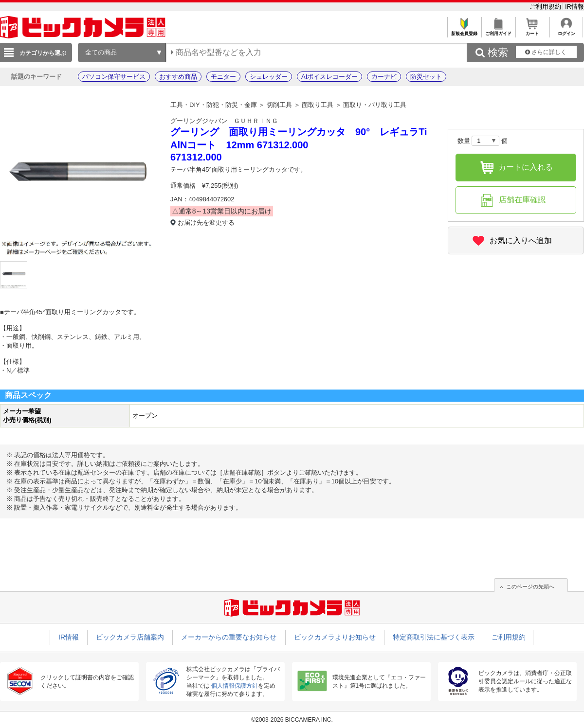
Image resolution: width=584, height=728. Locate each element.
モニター (223, 77)
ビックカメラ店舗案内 (130, 637)
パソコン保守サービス (114, 77)
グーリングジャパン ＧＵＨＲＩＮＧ (224, 121)
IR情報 (575, 7)
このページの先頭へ (530, 586)
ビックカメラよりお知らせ (335, 637)
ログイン (566, 31)
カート (532, 31)
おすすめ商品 (178, 77)
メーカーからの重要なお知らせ (229, 637)
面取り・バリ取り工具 (375, 105)
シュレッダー (269, 77)
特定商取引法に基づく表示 (434, 637)
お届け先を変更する (206, 222)
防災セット (426, 77)
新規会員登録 (464, 31)
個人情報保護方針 (235, 686)
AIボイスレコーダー (329, 77)
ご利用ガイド (498, 31)
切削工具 (279, 105)
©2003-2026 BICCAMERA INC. (292, 720)
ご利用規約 (546, 7)
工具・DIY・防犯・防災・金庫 (214, 105)
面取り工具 (318, 105)
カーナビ (384, 77)
